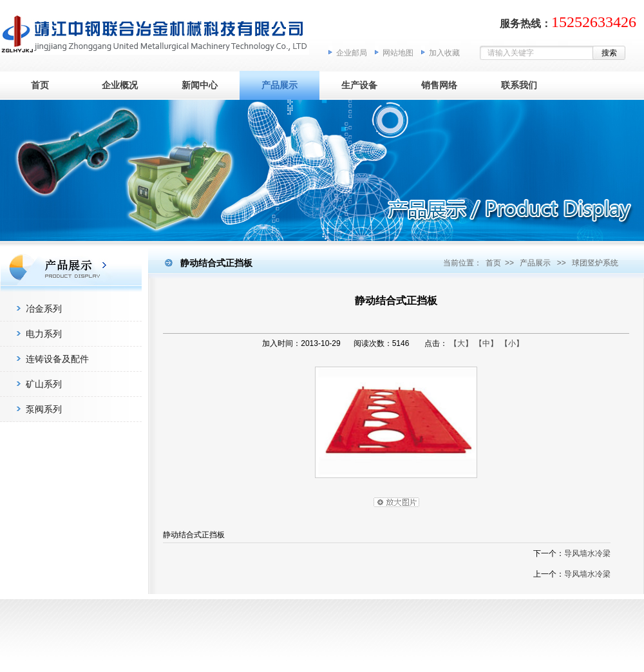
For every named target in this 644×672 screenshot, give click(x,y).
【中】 (486, 343)
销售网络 (439, 85)
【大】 (461, 343)
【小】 (512, 343)
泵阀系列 (44, 409)
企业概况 (120, 85)
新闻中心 (200, 85)
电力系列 (44, 334)
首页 (40, 85)
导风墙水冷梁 (587, 553)
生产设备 (359, 85)
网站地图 (398, 53)
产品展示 (279, 85)
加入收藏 (444, 53)
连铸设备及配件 (57, 359)
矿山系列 (44, 384)
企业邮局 (352, 53)
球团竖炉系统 (595, 263)
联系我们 (519, 85)
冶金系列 (44, 309)
